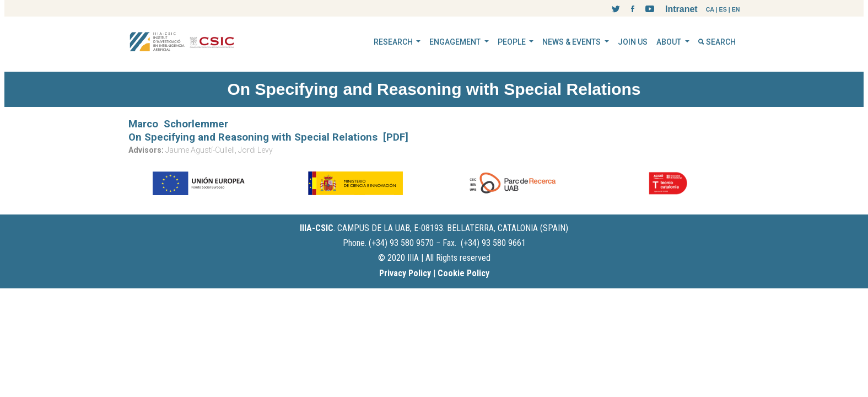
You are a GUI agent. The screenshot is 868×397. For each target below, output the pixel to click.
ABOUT (670, 42)
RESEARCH (394, 42)
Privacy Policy (405, 273)
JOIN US (633, 42)
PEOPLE (513, 42)
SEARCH (717, 42)
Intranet (681, 9)
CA (710, 9)
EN (736, 9)
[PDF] (396, 137)
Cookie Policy (463, 273)
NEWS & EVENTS (572, 42)
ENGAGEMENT (456, 42)
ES (723, 9)
